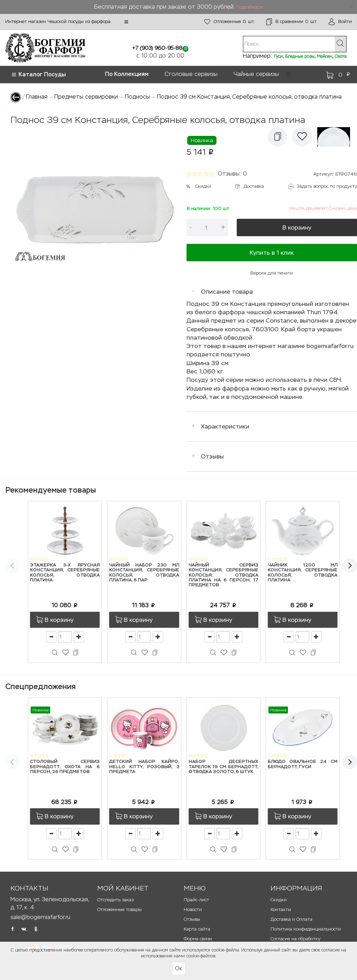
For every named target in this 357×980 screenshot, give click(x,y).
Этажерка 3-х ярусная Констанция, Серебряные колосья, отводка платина (65, 573)
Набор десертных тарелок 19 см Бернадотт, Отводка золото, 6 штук (223, 767)
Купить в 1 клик (272, 253)
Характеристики (225, 426)
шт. (230, 22)
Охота (341, 56)
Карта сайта (197, 929)
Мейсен (325, 56)
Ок (179, 968)
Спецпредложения (40, 686)
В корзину (297, 227)
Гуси (278, 56)
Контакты (281, 909)
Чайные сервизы (256, 74)
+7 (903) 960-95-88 (157, 48)
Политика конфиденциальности (306, 929)
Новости (193, 909)
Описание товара (227, 292)
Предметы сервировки (86, 97)
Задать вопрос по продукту (327, 186)
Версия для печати (272, 273)
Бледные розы (300, 56)
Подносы (137, 97)
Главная (37, 97)
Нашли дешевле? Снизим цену (323, 208)
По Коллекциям (127, 74)
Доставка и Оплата (291, 919)
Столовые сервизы (191, 74)
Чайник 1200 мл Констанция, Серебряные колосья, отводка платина (303, 573)
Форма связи (198, 939)
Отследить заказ (115, 900)
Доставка (254, 186)
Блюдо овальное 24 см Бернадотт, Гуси (303, 764)
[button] (126, 22)
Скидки (203, 186)
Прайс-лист (196, 900)
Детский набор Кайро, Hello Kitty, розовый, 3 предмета (144, 767)
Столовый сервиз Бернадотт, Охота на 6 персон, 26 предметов (65, 767)
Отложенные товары (119, 909)
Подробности (250, 7)
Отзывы (212, 456)
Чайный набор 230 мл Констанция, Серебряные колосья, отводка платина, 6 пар (144, 573)
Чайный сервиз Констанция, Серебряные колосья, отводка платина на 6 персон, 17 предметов (223, 575)
